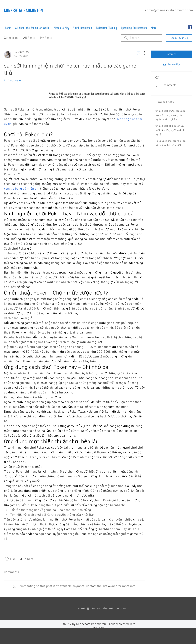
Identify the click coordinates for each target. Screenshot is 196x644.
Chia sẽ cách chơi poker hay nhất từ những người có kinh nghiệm (170, 130)
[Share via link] (26, 559)
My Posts (46, 38)
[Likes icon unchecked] (7, 559)
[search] (142, 38)
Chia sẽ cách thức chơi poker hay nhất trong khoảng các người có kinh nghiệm (170, 115)
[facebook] (190, 27)
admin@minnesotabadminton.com (169, 10)
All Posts (29, 38)
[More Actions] (142, 53)
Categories (11, 38)
